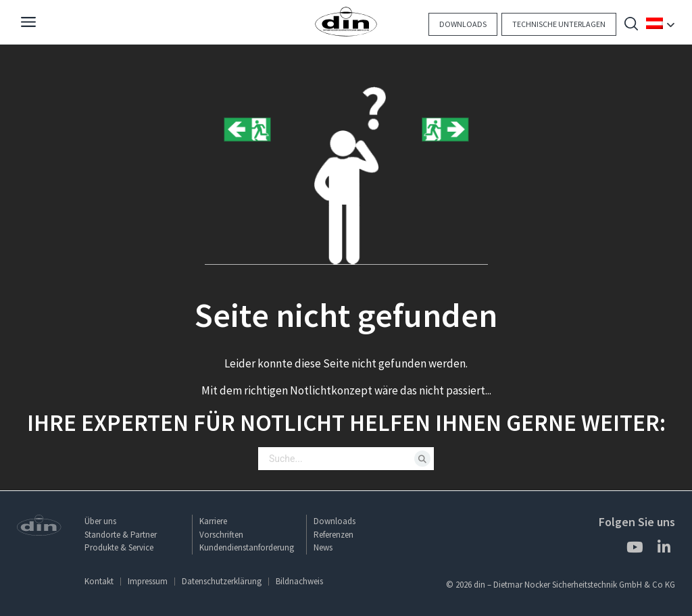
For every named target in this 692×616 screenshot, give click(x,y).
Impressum (148, 581)
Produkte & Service (119, 547)
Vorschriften (221, 535)
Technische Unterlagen (559, 24)
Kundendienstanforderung (247, 547)
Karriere (213, 521)
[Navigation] (28, 24)
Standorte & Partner (121, 535)
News (323, 547)
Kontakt (99, 581)
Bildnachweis (299, 581)
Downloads (463, 24)
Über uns (100, 521)
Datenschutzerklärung (222, 581)
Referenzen (333, 535)
